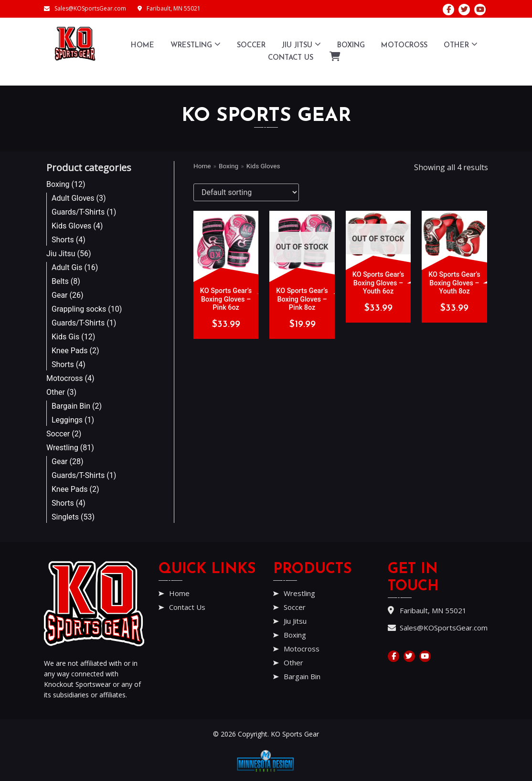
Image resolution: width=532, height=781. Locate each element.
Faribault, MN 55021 (169, 8)
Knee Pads (70, 351)
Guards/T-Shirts (78, 212)
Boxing (351, 46)
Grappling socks (79, 309)
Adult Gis (67, 267)
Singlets (65, 517)
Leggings (67, 420)
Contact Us (291, 58)
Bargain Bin (71, 406)
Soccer (251, 46)
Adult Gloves (73, 198)
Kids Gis (65, 337)
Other (461, 44)
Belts (60, 281)
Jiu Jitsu (301, 44)
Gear (60, 295)
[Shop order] (246, 192)
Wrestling (196, 44)
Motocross (404, 46)
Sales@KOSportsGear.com (85, 8)
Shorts (63, 240)
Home (143, 46)
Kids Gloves (71, 226)
